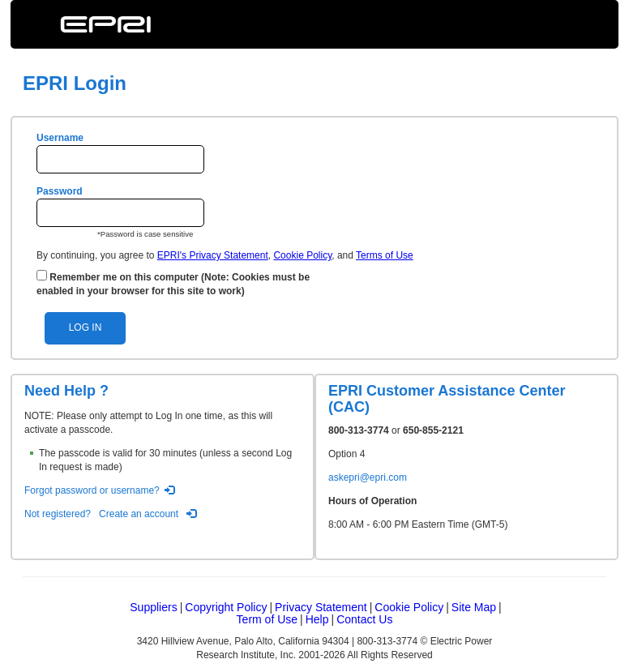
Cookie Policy (302, 255)
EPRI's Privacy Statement (213, 255)
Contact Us (364, 620)
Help (317, 620)
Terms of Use (385, 255)
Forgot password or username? (92, 490)
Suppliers (153, 608)
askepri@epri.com (368, 477)
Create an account (139, 514)
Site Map (474, 608)
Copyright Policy (226, 608)
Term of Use (267, 620)
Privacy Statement (321, 608)
